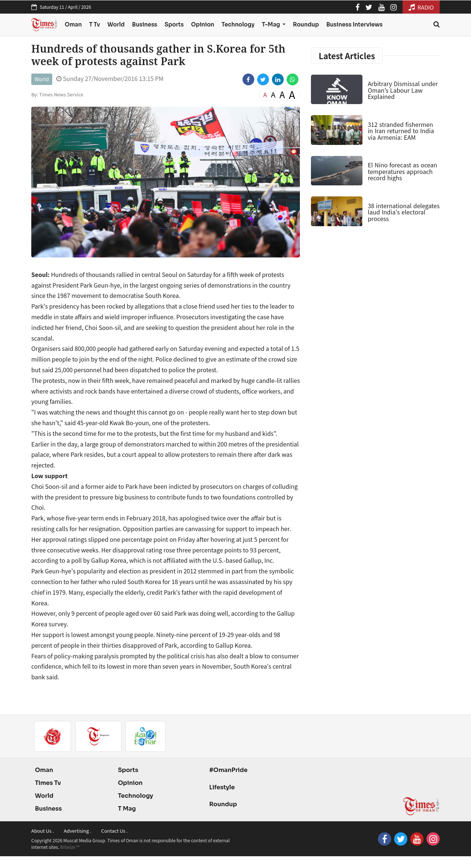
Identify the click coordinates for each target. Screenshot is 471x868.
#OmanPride (228, 770)
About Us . (43, 831)
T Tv (95, 24)
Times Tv (48, 783)
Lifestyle (222, 787)
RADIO (421, 7)
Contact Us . (114, 831)
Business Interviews (355, 24)
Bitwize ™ (70, 847)
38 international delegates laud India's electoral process (403, 212)
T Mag (127, 809)
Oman (73, 24)
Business (145, 24)
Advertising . (77, 831)
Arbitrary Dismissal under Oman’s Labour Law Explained (403, 90)
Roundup (306, 24)
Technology (238, 24)
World (116, 24)
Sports (174, 24)
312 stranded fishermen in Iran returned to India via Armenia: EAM (401, 131)
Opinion (203, 24)
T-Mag (272, 24)
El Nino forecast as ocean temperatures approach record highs (402, 171)
